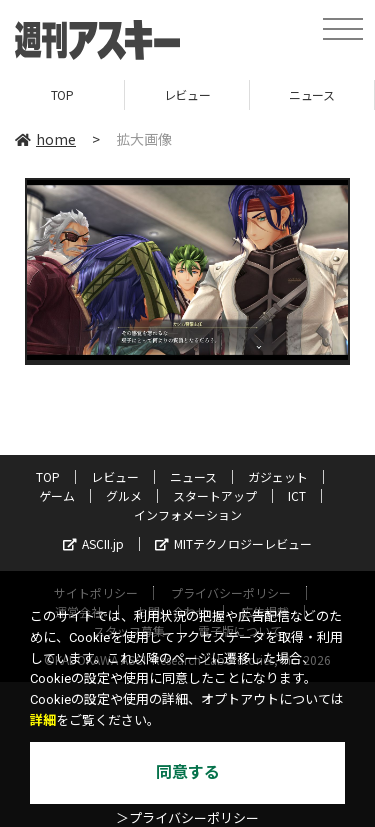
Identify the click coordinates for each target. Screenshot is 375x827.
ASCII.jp (93, 543)
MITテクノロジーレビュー (233, 543)
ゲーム (57, 495)
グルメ (124, 495)
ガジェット (278, 476)
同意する (188, 772)
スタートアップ (215, 495)
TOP (62, 94)
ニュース (311, 94)
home (45, 139)
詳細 (43, 720)
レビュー (187, 94)
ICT (297, 495)
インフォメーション (188, 514)
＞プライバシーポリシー (187, 818)
